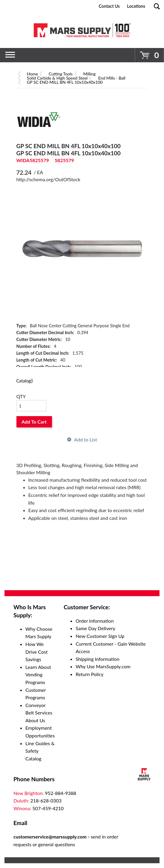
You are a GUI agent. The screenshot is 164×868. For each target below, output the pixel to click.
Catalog (25, 381)
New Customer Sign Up (100, 636)
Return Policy (89, 674)
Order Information (95, 621)
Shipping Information (98, 659)
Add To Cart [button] (34, 422)
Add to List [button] (86, 440)
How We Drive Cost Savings (37, 652)
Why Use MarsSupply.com (103, 666)
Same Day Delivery (95, 628)
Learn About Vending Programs (38, 675)
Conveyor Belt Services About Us (39, 713)
